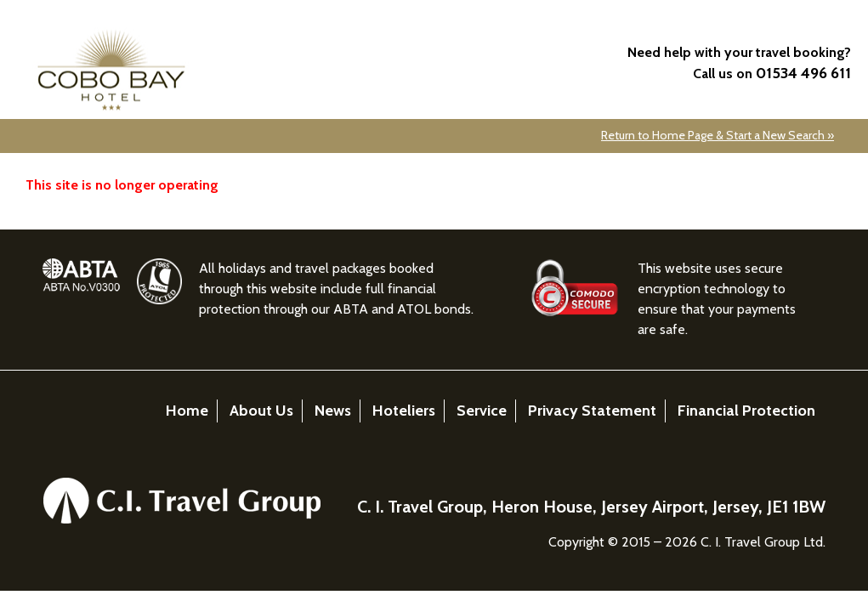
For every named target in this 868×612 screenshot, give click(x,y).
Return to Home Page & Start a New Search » (718, 135)
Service (482, 411)
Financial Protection (746, 411)
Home (187, 411)
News (333, 411)
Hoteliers (404, 411)
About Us (261, 411)
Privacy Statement (592, 411)
